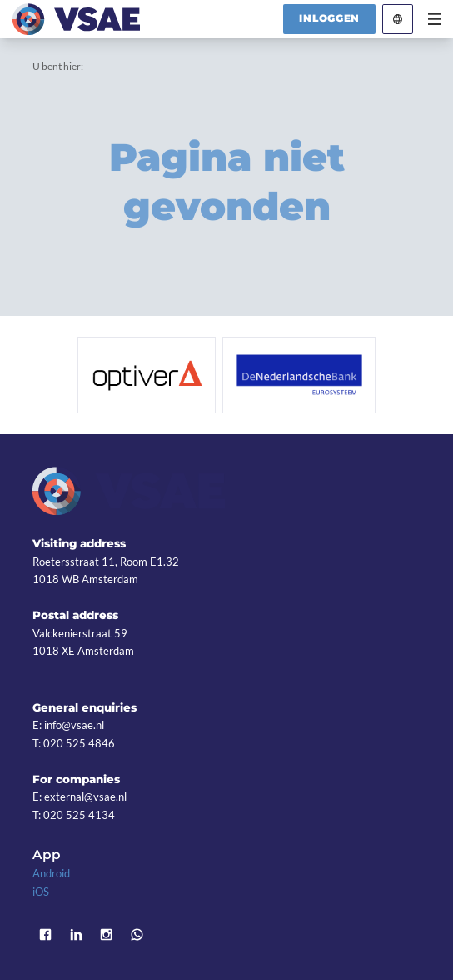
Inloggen (329, 18)
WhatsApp (137, 935)
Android (51, 873)
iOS (41, 892)
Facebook (45, 935)
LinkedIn (76, 935)
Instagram (107, 935)
